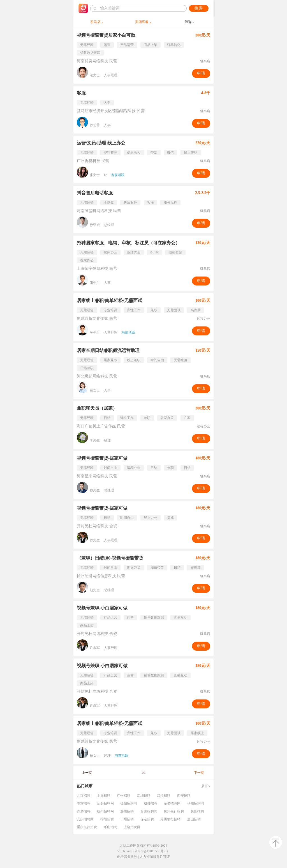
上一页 (87, 773)
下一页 (199, 773)
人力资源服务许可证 (155, 857)
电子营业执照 (127, 857)
